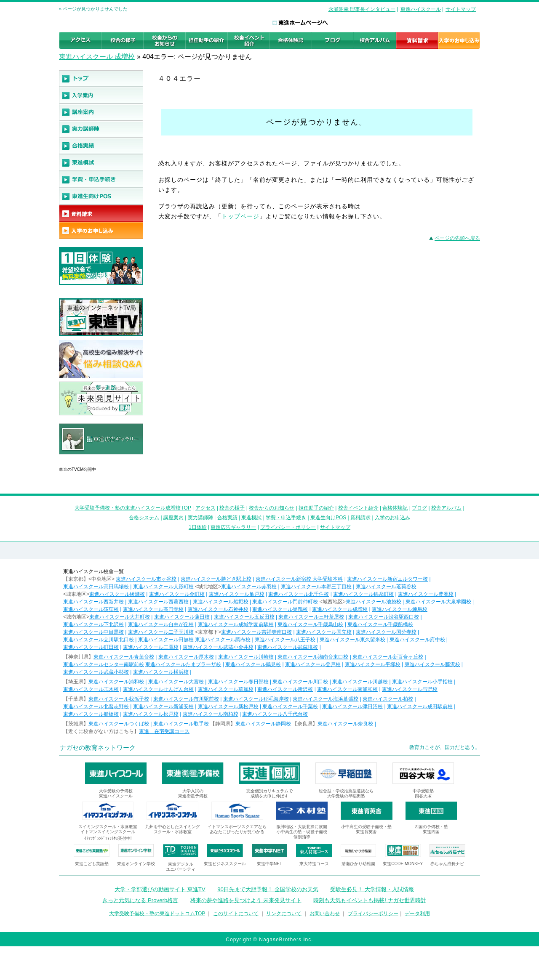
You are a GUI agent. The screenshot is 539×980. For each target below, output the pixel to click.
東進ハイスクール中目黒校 (93, 632)
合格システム (144, 518)
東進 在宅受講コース (164, 731)
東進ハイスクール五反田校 (244, 617)
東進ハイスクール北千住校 (299, 594)
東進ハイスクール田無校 (166, 640)
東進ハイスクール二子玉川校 (161, 632)
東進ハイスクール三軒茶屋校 (311, 617)
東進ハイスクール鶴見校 (253, 664)
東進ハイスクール (421, 9)
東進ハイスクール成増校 (340, 609)
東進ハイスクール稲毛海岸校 (256, 699)
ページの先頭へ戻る (457, 238)
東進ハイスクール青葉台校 (124, 657)
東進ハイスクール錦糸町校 (363, 594)
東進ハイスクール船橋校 (91, 714)
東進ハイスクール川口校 (300, 682)
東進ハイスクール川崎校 (246, 657)
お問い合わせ (325, 914)
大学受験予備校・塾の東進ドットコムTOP (157, 914)
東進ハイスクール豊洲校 (426, 594)
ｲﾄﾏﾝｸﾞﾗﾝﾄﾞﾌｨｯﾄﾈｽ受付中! (108, 838)
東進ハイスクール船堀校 (221, 602)
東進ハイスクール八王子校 (285, 640)
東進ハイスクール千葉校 (290, 706)
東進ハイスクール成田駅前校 (420, 706)
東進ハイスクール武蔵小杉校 (96, 672)
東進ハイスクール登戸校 (313, 664)
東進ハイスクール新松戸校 (228, 706)
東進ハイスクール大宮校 (176, 682)
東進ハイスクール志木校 (91, 689)
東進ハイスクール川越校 (360, 682)
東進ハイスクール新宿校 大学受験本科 (299, 579)
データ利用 (417, 914)
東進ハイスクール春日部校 (238, 682)
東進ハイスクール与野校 (410, 689)
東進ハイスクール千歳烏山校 (310, 624)
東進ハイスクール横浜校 (161, 672)
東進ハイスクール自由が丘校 (161, 624)
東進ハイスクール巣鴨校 (280, 609)
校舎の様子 (232, 508)
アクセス (205, 508)
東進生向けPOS (328, 518)
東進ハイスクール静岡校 (263, 724)
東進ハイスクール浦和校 (116, 682)
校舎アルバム (446, 508)
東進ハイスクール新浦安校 (163, 706)
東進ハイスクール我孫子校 (119, 699)
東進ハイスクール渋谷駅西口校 (384, 617)
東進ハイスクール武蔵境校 (288, 647)
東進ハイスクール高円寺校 (153, 609)
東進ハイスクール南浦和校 (347, 689)
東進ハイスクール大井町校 (120, 617)
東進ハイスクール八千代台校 (275, 714)
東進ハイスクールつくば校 (119, 724)
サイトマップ (461, 9)
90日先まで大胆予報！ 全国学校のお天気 (268, 889)
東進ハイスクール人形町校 (163, 587)
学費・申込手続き (286, 518)
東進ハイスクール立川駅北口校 (99, 640)
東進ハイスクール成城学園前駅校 (236, 624)
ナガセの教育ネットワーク (98, 748)
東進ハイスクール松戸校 (151, 714)
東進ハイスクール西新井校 (93, 602)
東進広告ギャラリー (83, 459)
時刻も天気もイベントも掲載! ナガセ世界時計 (370, 900)
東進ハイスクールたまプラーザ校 (183, 664)
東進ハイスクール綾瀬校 (117, 594)
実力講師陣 (200, 518)
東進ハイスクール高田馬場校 (96, 587)
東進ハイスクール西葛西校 (158, 602)
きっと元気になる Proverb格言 (140, 900)
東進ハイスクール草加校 (226, 689)
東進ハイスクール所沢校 (285, 689)
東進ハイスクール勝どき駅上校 (216, 579)
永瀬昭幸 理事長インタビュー (362, 9)
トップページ (240, 216)
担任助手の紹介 (316, 508)
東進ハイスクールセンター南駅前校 (104, 664)
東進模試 (251, 518)
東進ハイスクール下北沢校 (93, 624)
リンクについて (284, 914)
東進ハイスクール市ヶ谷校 (146, 579)
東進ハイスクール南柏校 (211, 714)
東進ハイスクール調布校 (223, 640)
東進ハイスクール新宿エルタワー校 (387, 579)
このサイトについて (236, 914)
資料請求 (360, 518)
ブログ (419, 508)
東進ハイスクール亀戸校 (237, 594)
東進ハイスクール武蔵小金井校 (218, 647)
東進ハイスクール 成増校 (97, 57)
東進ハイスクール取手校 (181, 724)
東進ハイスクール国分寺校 (386, 632)
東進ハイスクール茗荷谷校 (386, 587)
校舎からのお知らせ (272, 508)
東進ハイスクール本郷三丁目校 (316, 587)
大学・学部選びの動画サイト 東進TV (160, 889)
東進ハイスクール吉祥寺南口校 (256, 632)
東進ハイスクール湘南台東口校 (313, 657)
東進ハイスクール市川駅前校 (186, 699)
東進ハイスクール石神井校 (218, 609)
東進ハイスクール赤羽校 (249, 587)
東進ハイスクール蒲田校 (182, 617)
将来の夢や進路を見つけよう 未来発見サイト (246, 900)
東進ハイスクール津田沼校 (352, 706)
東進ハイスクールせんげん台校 (158, 689)
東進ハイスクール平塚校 (373, 664)
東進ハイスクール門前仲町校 (285, 602)
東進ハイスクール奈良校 (345, 724)
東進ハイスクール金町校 (177, 594)
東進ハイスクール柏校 (388, 699)
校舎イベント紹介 (358, 508)
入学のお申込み (392, 518)
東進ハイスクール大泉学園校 (438, 602)
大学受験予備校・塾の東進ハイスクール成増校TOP (133, 508)
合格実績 (227, 518)
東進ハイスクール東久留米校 (352, 640)
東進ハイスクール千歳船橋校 (380, 624)
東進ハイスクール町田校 (91, 647)
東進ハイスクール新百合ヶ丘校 (388, 657)
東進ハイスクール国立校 (324, 632)
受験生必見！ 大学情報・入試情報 (372, 889)
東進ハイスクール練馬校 (400, 609)
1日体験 (198, 527)
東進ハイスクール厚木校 (186, 657)
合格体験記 (395, 508)
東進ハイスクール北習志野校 (96, 706)
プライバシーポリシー (373, 914)
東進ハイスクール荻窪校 (91, 609)
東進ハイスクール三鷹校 (151, 647)
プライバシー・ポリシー (288, 527)
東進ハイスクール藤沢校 (432, 664)
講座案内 (173, 518)
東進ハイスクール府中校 (417, 640)
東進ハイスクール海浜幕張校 (326, 699)
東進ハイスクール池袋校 (374, 602)
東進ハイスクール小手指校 (422, 682)
